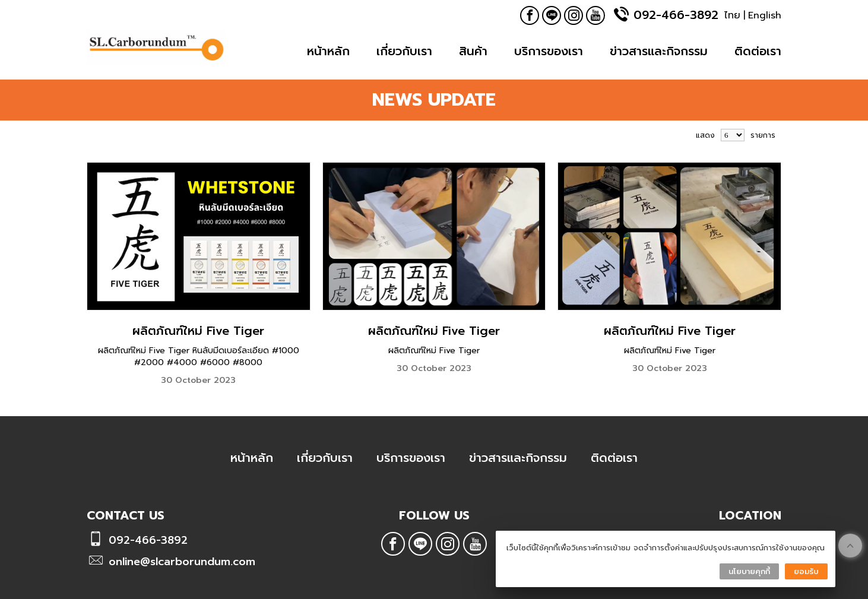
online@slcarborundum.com (182, 562)
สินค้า (473, 51)
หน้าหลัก (328, 51)
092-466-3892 (676, 15)
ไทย (732, 15)
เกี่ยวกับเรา (404, 51)
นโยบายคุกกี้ (749, 571)
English (765, 15)
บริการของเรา (549, 51)
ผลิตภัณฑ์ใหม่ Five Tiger (198, 331)
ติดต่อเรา (758, 51)
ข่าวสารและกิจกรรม (659, 51)
